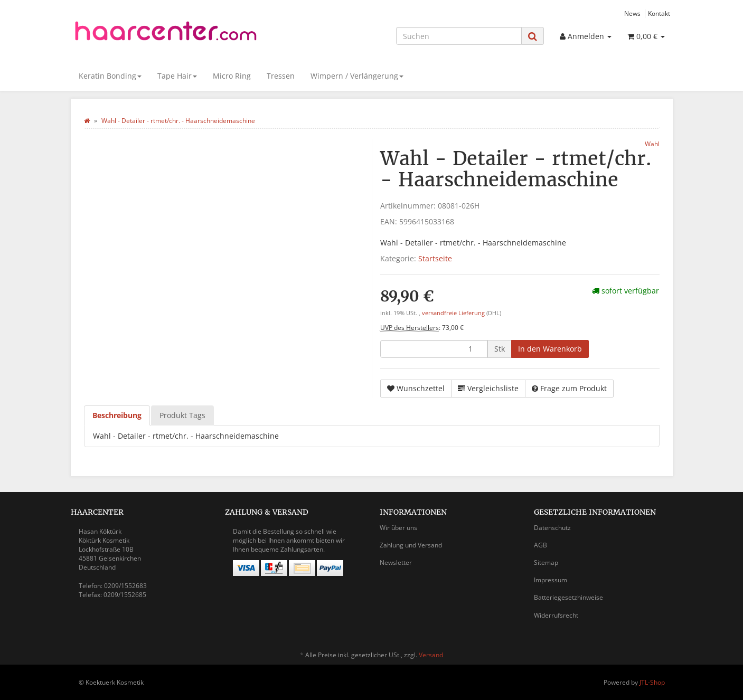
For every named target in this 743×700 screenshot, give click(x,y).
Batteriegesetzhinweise (568, 597)
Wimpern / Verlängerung (357, 76)
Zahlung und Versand (411, 545)
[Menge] (434, 349)
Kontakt (659, 13)
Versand (431, 655)
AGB (540, 545)
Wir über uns (398, 528)
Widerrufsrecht (556, 615)
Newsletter (396, 562)
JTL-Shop (652, 682)
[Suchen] (459, 36)
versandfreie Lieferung (453, 313)
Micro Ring (232, 76)
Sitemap (546, 562)
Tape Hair (177, 76)
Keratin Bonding (110, 76)
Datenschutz (552, 528)
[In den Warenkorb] (550, 349)
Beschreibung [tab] (117, 415)
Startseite (435, 258)
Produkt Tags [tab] (182, 415)
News (632, 13)
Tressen (281, 76)
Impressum (551, 580)
